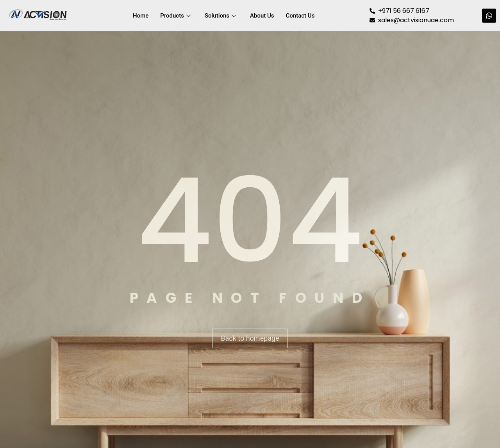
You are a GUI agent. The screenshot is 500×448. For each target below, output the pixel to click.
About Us (262, 16)
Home (141, 16)
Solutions (220, 16)
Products (175, 16)
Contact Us (300, 16)
